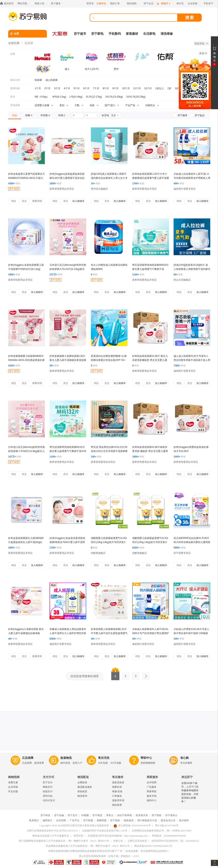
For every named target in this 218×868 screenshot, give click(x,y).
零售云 (110, 815)
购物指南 (14, 777)
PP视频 (85, 815)
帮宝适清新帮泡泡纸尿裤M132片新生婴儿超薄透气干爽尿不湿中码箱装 (68, 451)
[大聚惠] (60, 34)
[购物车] (165, 4)
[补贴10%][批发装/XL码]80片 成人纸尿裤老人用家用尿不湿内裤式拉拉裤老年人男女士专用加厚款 (192, 269)
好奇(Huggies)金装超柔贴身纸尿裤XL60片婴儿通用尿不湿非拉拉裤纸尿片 (67, 178)
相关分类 (15, 80)
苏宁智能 (156, 815)
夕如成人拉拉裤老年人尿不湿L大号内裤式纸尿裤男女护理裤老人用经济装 (192, 178)
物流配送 (83, 777)
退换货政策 (118, 782)
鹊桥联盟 (102, 820)
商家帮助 (152, 791)
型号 (13, 97)
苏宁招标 (115, 820)
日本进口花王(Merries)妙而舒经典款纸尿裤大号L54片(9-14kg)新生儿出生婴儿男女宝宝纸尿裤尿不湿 (68, 269)
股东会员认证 (168, 820)
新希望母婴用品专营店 (62, 189)
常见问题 (13, 791)
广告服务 (152, 787)
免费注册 (13, 782)
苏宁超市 (80, 34)
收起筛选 (201, 43)
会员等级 (13, 787)
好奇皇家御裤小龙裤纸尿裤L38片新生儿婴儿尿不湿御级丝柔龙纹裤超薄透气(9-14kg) (68, 360)
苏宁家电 (97, 34)
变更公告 (118, 841)
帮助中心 (146, 758)
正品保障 (28, 758)
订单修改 (117, 796)
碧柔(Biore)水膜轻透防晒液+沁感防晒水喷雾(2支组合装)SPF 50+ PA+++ (109, 360)
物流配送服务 (85, 787)
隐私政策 (129, 820)
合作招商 (152, 782)
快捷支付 (48, 791)
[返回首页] (8, 4)
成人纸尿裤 (52, 80)
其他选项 (15, 105)
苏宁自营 (14, 189)
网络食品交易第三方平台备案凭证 (51, 836)
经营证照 (78, 836)
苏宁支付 (48, 782)
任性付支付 (49, 800)
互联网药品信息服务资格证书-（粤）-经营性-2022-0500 (162, 831)
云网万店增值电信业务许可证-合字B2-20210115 (52, 831)
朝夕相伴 (184, 820)
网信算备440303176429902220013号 (153, 846)
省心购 (184, 758)
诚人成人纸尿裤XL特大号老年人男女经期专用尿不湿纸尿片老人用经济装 (192, 360)
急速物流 (66, 758)
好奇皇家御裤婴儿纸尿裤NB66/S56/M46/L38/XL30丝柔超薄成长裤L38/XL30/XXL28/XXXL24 (26, 360)
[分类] (28, 34)
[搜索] (137, 18)
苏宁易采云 (171, 815)
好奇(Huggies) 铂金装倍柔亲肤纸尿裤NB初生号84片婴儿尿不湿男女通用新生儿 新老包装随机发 (67, 542)
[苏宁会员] (149, 4)
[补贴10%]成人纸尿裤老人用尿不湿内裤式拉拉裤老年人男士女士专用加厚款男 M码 (109, 178)
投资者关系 (142, 815)
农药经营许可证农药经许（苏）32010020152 (175, 841)
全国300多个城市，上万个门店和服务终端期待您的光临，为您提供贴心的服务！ (190, 792)
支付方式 (48, 777)
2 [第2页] (126, 675)
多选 (203, 53)
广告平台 (75, 820)
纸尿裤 (38, 80)
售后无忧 (104, 758)
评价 (14, 184)
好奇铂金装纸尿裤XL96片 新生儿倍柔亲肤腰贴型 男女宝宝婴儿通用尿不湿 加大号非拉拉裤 (150, 360)
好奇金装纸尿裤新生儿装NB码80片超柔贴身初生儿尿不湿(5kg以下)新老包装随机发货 (26, 542)
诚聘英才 (47, 820)
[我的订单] (116, 4)
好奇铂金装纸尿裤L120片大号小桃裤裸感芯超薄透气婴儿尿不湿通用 (151, 178)
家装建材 (132, 34)
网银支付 (48, 787)
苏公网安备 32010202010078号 (132, 826)
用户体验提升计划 (147, 820)
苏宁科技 (45, 815)
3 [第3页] (136, 675)
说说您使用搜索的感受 (85, 676)
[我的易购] (133, 4)
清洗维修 (167, 34)
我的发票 (117, 805)
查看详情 (37, 201)
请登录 (90, 3)
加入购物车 (78, 201)
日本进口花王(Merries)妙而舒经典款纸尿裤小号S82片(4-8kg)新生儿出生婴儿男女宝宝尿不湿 (26, 451)
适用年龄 (15, 88)
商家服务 (152, 777)
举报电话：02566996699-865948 (169, 836)
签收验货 (82, 791)
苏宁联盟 (88, 820)
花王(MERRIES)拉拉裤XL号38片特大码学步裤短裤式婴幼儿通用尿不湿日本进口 (192, 542)
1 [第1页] (115, 675)
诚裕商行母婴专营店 (185, 189)
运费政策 (82, 782)
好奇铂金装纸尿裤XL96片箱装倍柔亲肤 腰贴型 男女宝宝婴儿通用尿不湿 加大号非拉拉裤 (150, 451)
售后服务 (118, 777)
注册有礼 (101, 3)
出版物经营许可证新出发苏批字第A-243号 (105, 831)
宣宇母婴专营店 (182, 553)
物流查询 (82, 796)
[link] (15, 115)
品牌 (13, 54)
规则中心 (152, 800)
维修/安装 (117, 791)
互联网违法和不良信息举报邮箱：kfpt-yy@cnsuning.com (117, 836)
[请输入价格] (78, 116)
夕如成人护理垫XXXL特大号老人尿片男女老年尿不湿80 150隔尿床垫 (191, 633)
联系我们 (34, 820)
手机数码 (115, 34)
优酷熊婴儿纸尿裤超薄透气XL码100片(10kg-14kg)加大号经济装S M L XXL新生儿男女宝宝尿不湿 (109, 542)
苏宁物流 (97, 815)
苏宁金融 (59, 815)
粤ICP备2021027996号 (167, 826)
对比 (14, 201)
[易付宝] (180, 4)
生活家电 (149, 34)
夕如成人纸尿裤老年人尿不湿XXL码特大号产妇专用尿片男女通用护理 (151, 633)
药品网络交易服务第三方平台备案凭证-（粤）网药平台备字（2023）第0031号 (88, 846)
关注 (24, 201)
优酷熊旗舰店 (98, 553)
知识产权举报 (124, 815)
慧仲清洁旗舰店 (99, 189)
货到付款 (48, 796)
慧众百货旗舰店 (182, 280)
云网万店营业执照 (137, 841)
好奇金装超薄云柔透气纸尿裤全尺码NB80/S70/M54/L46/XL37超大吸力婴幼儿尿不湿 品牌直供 (26, 178)
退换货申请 (118, 800)
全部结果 (14, 43)
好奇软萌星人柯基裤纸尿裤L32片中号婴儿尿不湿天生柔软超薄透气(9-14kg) (109, 633)
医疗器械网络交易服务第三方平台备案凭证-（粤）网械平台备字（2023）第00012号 (64, 841)
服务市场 (152, 796)
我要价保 (117, 787)
